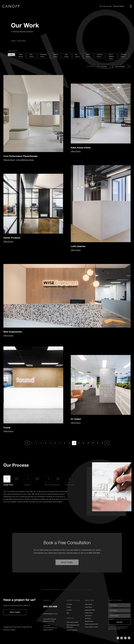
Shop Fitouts (32, 56)
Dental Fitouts (88, 56)
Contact (69, 607)
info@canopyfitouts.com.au (50, 614)
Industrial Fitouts (100, 56)
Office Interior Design (72, 622)
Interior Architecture (72, 630)
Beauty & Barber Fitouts (92, 624)
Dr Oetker (76, 419)
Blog (68, 613)
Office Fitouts (21, 56)
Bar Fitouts (77, 56)
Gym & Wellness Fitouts (111, 57)
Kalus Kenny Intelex (81, 148)
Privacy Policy (121, 628)
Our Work (69, 610)
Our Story (69, 604)
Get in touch (15, 612)
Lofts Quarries (78, 246)
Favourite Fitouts (124, 56)
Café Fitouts (67, 56)
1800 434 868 (50, 607)
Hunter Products (12, 238)
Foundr (7, 427)
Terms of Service (113, 629)
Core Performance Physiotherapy (20, 156)
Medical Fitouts (56, 56)
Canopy (11, 6)
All (11, 55)
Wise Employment (13, 332)
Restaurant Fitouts (44, 56)
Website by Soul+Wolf (9, 630)
